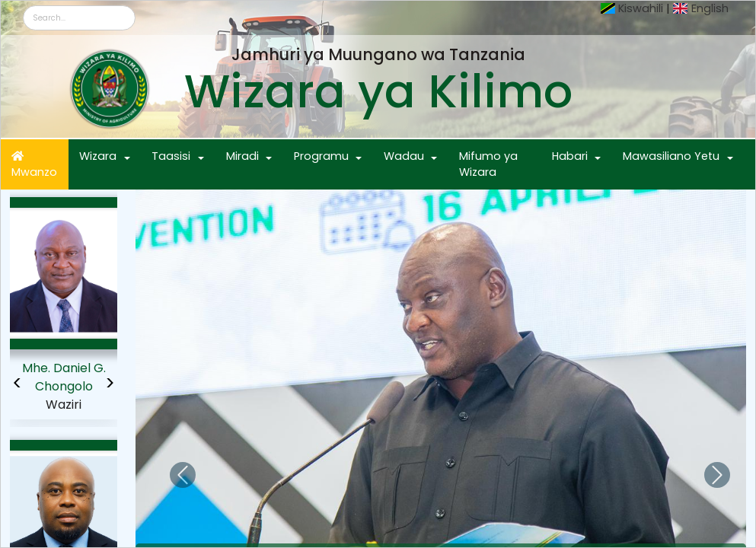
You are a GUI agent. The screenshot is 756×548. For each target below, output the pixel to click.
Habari (570, 156)
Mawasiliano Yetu (671, 156)
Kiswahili (641, 8)
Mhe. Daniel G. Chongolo (64, 377)
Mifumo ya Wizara (488, 164)
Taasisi (171, 156)
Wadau (404, 156)
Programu (321, 156)
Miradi (242, 156)
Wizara (98, 156)
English (710, 8)
